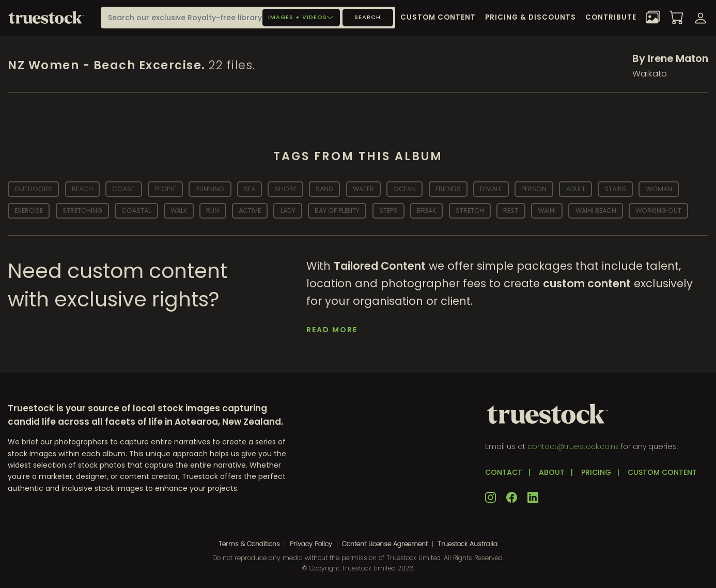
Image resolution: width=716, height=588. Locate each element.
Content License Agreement (385, 544)
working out (658, 211)
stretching (82, 211)
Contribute (611, 17)
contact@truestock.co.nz (573, 446)
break (426, 211)
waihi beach (596, 211)
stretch (470, 211)
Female (491, 189)
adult (576, 189)
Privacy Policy (311, 544)
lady (288, 211)
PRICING (596, 472)
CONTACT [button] (504, 472)
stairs (615, 189)
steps (388, 211)
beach (82, 189)
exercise (29, 211)
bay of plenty (337, 211)
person (534, 189)
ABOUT (552, 472)
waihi (547, 211)
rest (511, 211)
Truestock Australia (468, 544)
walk (179, 211)
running (210, 189)
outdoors (33, 189)
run (213, 211)
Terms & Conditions (249, 544)
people (165, 189)
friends (448, 189)
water (363, 189)
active (250, 211)
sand (324, 189)
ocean (404, 189)
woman (659, 189)
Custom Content (438, 17)
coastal (136, 211)
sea (250, 189)
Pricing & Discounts (531, 17)
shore (286, 189)
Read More (332, 330)
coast (123, 189)
